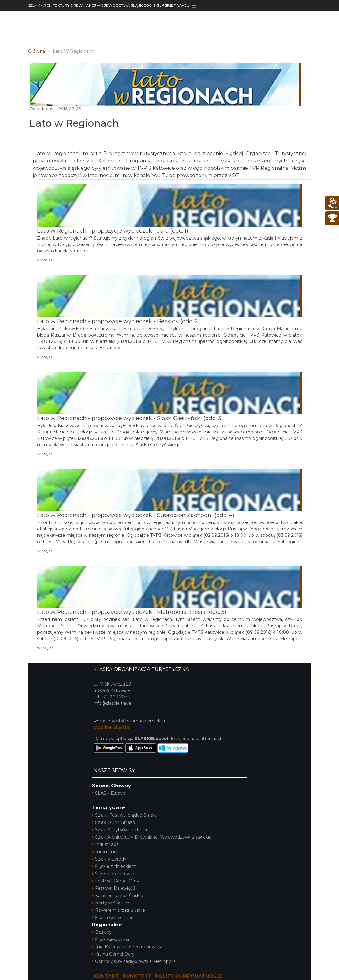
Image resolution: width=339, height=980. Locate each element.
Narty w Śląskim (111, 903)
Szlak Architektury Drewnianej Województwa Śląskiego (152, 837)
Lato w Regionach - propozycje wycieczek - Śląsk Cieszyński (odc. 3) (130, 418)
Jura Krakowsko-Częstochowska (127, 947)
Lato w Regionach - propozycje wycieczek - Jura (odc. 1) (113, 231)
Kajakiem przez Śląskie (118, 896)
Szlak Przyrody (109, 859)
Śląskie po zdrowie (113, 874)
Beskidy (102, 932)
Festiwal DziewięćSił (115, 888)
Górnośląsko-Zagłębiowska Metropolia (134, 961)
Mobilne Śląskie (111, 727)
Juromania (105, 852)
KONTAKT (106, 976)
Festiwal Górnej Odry (116, 881)
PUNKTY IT (137, 976)
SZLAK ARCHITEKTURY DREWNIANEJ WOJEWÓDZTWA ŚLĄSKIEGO (90, 5)
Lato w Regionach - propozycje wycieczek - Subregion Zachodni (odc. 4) (136, 515)
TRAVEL (173, 5)
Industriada (105, 844)
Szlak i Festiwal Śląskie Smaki (124, 815)
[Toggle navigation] (194, 5)
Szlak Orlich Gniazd (114, 822)
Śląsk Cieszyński (110, 939)
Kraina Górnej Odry (113, 954)
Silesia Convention (113, 918)
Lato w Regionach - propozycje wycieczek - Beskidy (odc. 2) (118, 321)
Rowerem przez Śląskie (118, 910)
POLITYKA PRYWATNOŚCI (188, 976)
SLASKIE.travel (109, 793)
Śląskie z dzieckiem (114, 866)
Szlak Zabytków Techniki (119, 830)
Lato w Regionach (74, 123)
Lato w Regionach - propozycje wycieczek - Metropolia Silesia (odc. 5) (132, 612)
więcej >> (45, 260)
